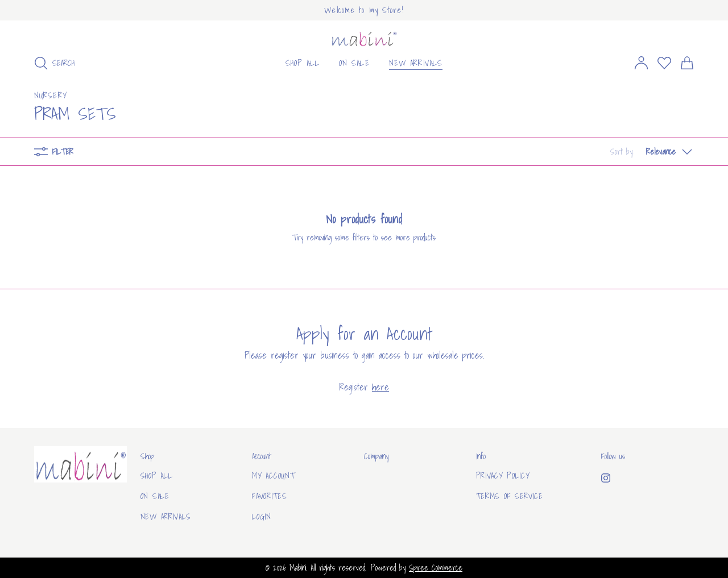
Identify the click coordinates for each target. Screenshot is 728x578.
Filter (54, 152)
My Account (273, 476)
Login (262, 517)
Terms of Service (510, 496)
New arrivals (166, 517)
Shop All (157, 476)
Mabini (298, 568)
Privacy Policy (503, 476)
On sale (155, 496)
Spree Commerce (436, 568)
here (380, 387)
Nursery (51, 95)
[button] (652, 152)
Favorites (269, 496)
